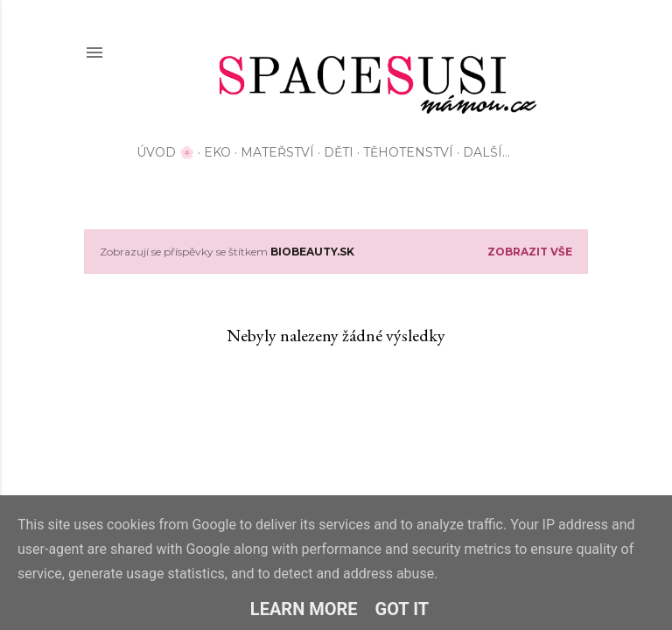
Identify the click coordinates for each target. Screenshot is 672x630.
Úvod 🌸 (165, 152)
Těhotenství (408, 152)
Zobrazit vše (530, 252)
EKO (217, 152)
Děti (339, 152)
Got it (402, 609)
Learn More (304, 609)
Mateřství (277, 152)
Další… (486, 152)
